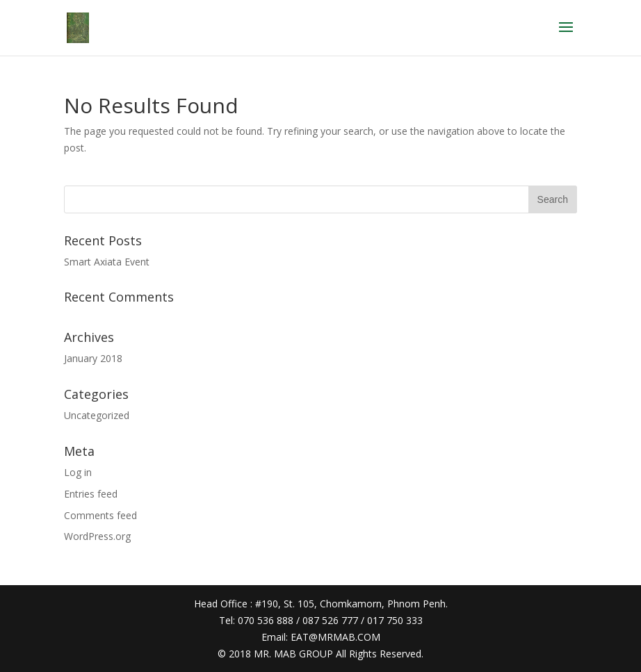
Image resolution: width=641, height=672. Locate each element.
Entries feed (91, 494)
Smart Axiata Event (107, 262)
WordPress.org (97, 536)
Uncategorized (97, 415)
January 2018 (93, 358)
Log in (78, 472)
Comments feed (100, 515)
